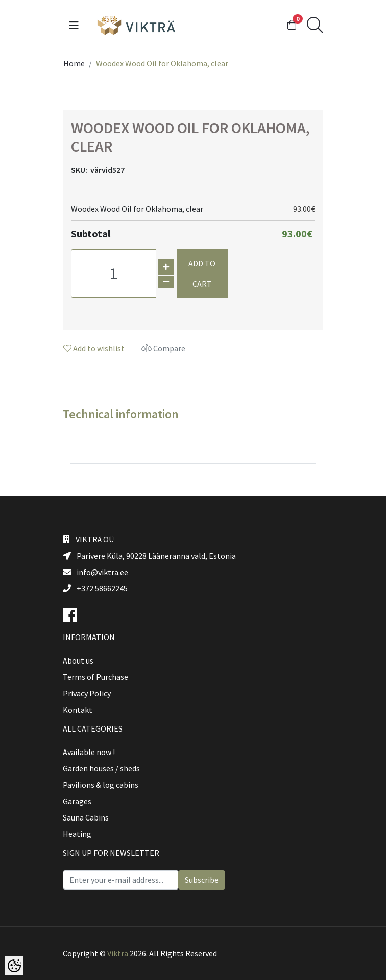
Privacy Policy (87, 693)
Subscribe (202, 880)
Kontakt (78, 710)
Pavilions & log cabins (101, 785)
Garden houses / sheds (101, 768)
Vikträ (118, 953)
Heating (77, 834)
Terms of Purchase (95, 677)
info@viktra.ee (95, 572)
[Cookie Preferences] (14, 966)
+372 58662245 (95, 588)
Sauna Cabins (86, 817)
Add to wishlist (94, 348)
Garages (77, 801)
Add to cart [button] (202, 274)
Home (74, 63)
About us (78, 660)
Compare (163, 348)
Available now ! (89, 752)
